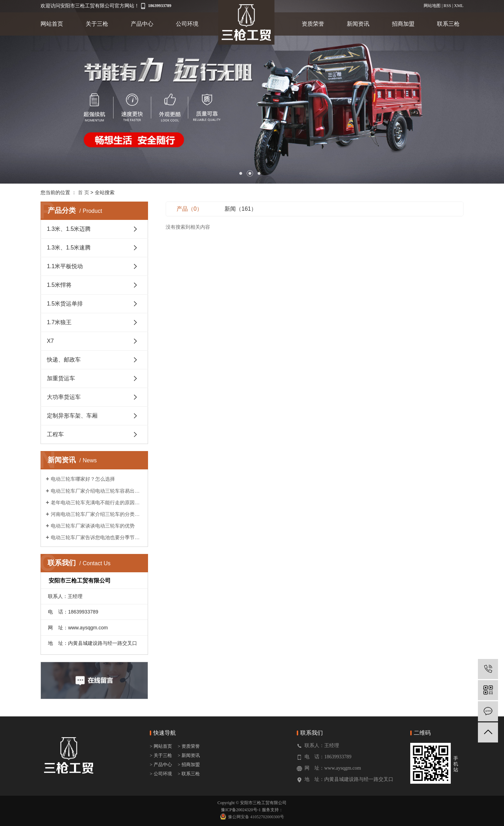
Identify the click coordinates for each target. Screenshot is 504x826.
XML (459, 6)
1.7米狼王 (59, 322)
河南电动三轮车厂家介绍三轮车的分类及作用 (97, 514)
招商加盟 (403, 24)
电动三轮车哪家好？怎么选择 (83, 479)
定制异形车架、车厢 (72, 416)
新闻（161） (241, 209)
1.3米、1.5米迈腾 (69, 229)
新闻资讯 (358, 24)
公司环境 (187, 24)
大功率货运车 (64, 397)
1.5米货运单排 (65, 304)
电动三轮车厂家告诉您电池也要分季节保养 (97, 537)
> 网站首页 (161, 746)
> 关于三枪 (161, 755)
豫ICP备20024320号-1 (241, 810)
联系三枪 (448, 24)
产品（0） (189, 209)
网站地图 (432, 6)
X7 (50, 341)
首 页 (84, 192)
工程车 (55, 434)
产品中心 (142, 24)
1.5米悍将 (59, 285)
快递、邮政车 (64, 360)
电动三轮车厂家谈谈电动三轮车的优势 (93, 526)
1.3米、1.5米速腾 (69, 248)
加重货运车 (61, 378)
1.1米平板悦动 (65, 266)
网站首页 (52, 24)
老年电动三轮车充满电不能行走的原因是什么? (97, 503)
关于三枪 (97, 24)
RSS (447, 6)
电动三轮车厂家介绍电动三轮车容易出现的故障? (97, 491)
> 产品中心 (161, 765)
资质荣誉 (313, 24)
